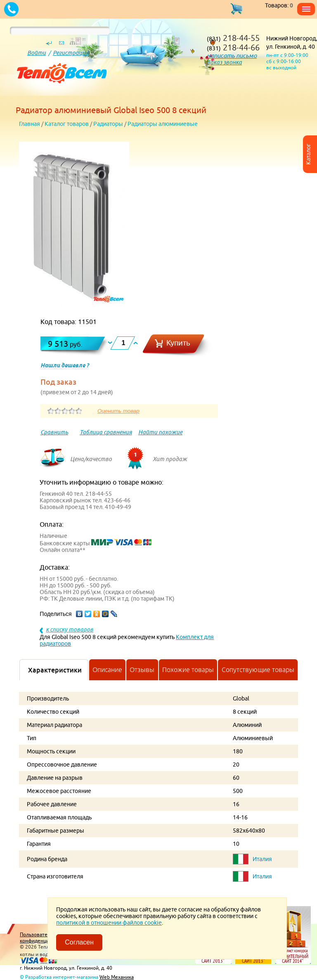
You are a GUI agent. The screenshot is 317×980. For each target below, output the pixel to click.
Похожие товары (188, 670)
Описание (107, 670)
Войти (37, 53)
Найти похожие (160, 432)
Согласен (79, 942)
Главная (30, 124)
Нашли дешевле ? (65, 365)
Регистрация (71, 53)
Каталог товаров (67, 124)
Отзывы (142, 670)
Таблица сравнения (106, 432)
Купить (178, 343)
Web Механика (117, 977)
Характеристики (55, 670)
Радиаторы (108, 124)
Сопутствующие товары (258, 670)
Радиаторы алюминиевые (163, 124)
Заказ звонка (224, 62)
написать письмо (232, 56)
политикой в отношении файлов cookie (109, 923)
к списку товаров (70, 630)
